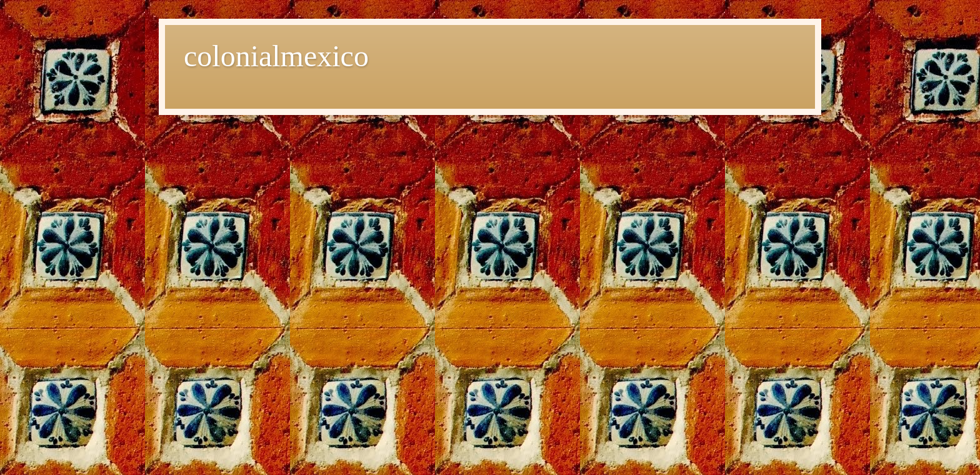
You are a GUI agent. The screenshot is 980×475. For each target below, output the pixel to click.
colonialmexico (276, 56)
